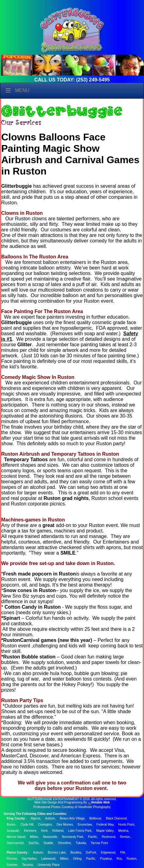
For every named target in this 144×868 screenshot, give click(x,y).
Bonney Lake (57, 852)
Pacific (93, 837)
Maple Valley (105, 831)
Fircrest (12, 859)
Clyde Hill (27, 825)
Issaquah (13, 831)
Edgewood (108, 852)
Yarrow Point (99, 843)
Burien (11, 825)
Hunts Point (126, 825)
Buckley (76, 852)
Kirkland (58, 831)
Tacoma (27, 865)
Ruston (131, 859)
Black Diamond (116, 818)
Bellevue (95, 818)
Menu (22, 90)
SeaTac (34, 843)
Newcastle (50, 837)
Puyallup (106, 859)
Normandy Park (73, 837)
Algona (35, 818)
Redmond (109, 837)
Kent (44, 831)
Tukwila (81, 843)
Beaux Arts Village (72, 818)
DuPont (91, 852)
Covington (45, 825)
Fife (123, 852)
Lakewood (49, 859)
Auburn (50, 818)
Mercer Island (16, 837)
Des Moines (65, 825)
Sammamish (15, 843)
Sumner (12, 865)
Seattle (48, 843)
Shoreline (64, 843)
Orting (77, 859)
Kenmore (30, 831)
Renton (125, 837)
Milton (34, 837)
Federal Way (105, 825)
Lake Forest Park (80, 831)
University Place (49, 865)
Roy (119, 859)
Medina (123, 831)
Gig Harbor (29, 859)
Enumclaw (85, 825)
